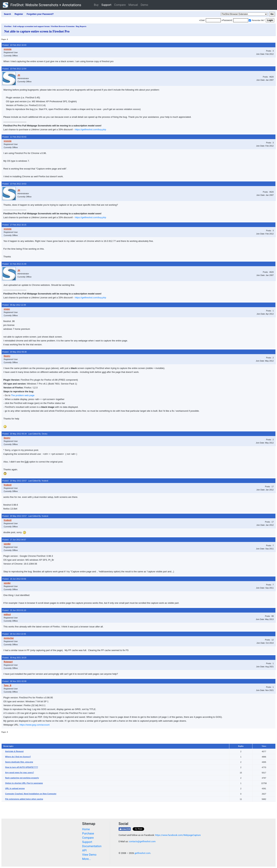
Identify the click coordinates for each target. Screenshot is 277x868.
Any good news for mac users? (20, 772)
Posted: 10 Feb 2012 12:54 (14, 69)
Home (86, 829)
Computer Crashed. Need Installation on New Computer (31, 794)
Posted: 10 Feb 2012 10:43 (14, 45)
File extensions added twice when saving (24, 799)
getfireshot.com (143, 853)
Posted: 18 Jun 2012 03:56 (14, 579)
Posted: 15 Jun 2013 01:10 (14, 610)
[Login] (213, 20)
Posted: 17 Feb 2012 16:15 (14, 225)
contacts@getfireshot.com (142, 841)
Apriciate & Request (14, 751)
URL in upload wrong (15, 788)
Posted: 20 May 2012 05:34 (14, 434)
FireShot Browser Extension (63, 26)
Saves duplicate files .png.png (19, 762)
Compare (120, 5)
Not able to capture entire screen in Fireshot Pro (37, 31)
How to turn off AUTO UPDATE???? (22, 767)
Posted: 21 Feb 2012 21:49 (14, 264)
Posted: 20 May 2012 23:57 (14, 481)
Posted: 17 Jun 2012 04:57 (14, 540)
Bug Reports (81, 26)
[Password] (241, 20)
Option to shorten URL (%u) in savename (24, 783)
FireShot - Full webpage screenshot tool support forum (27, 26)
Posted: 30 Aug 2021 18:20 (14, 658)
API (84, 850)
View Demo (89, 855)
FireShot (42, 5)
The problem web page (23, 395)
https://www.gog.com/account (35, 725)
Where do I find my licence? (18, 757)
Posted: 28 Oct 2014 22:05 (14, 634)
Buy (96, 5)
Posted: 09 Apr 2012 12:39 (14, 305)
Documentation (92, 846)
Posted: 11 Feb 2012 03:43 (14, 137)
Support (106, 5)
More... (87, 859)
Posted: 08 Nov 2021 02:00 (14, 681)
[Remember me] (250, 20)
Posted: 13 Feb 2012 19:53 (14, 184)
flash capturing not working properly (22, 778)
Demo (144, 5)
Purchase (88, 833)
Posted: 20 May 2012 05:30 (14, 352)
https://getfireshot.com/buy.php (91, 129)
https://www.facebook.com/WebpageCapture (178, 835)
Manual (133, 5)
